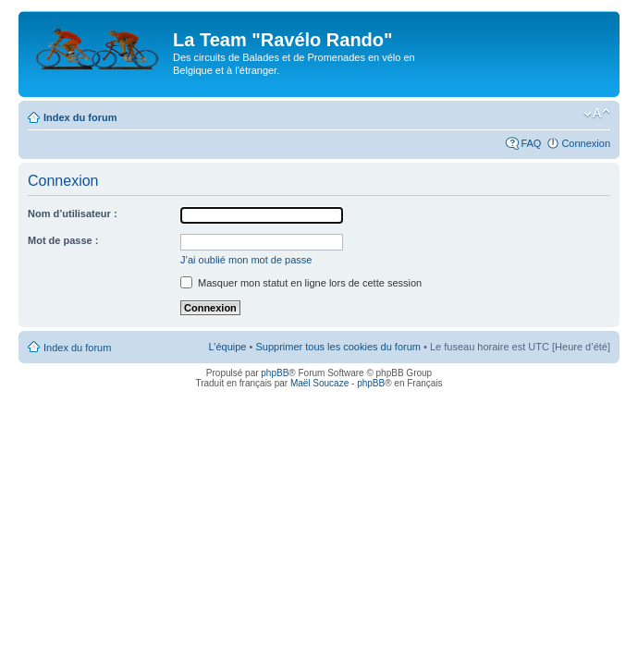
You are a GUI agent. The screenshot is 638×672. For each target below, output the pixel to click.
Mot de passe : (63, 240)
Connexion (586, 143)
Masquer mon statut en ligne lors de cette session (301, 283)
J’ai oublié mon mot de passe (246, 260)
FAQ (531, 143)
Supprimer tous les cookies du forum (338, 347)
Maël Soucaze (319, 383)
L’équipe (227, 347)
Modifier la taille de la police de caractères (597, 114)
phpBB (275, 373)
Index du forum (80, 117)
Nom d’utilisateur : (73, 214)
